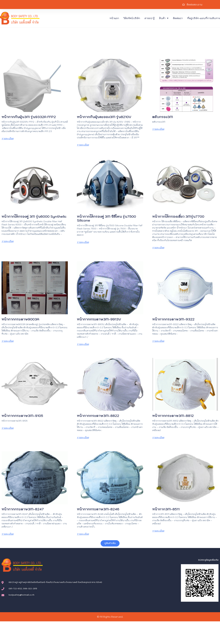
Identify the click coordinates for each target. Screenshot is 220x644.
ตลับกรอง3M (163, 117)
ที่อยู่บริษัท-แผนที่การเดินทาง (204, 18)
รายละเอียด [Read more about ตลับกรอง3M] (158, 129)
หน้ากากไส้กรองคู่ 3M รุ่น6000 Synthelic (34, 216)
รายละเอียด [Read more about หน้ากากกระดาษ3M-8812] (158, 438)
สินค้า (164, 18)
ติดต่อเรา (178, 18)
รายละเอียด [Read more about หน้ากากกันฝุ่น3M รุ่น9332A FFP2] (8, 139)
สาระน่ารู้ (150, 18)
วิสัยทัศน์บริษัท (132, 18)
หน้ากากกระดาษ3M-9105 (22, 416)
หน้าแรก (114, 18)
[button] (110, 543)
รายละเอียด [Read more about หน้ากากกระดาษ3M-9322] (158, 341)
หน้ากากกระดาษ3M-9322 (173, 319)
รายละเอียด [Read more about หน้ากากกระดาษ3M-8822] (83, 438)
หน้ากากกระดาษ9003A (20, 319)
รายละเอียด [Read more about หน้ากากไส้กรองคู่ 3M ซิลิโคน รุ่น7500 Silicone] (83, 242)
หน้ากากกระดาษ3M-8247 (23, 509)
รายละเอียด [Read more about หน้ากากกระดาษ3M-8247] (8, 534)
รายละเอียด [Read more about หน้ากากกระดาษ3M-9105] (8, 428)
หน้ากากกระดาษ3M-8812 (173, 416)
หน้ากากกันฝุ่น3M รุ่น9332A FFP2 (29, 117)
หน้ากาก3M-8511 (166, 509)
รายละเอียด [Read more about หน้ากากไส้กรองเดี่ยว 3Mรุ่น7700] (158, 248)
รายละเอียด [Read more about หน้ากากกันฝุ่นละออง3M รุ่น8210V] (83, 145)
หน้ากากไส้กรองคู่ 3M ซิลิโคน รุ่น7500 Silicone (106, 218)
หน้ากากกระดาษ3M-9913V (99, 319)
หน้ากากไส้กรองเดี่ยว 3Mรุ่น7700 (178, 216)
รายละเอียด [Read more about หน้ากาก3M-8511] (158, 531)
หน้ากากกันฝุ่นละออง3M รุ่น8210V (104, 117)
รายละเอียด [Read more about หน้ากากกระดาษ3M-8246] (83, 534)
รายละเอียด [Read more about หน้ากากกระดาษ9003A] (8, 341)
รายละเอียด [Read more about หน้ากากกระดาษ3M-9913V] (83, 344)
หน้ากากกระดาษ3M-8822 (98, 416)
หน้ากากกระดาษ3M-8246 (98, 509)
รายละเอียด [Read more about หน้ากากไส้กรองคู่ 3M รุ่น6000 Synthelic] (8, 241)
